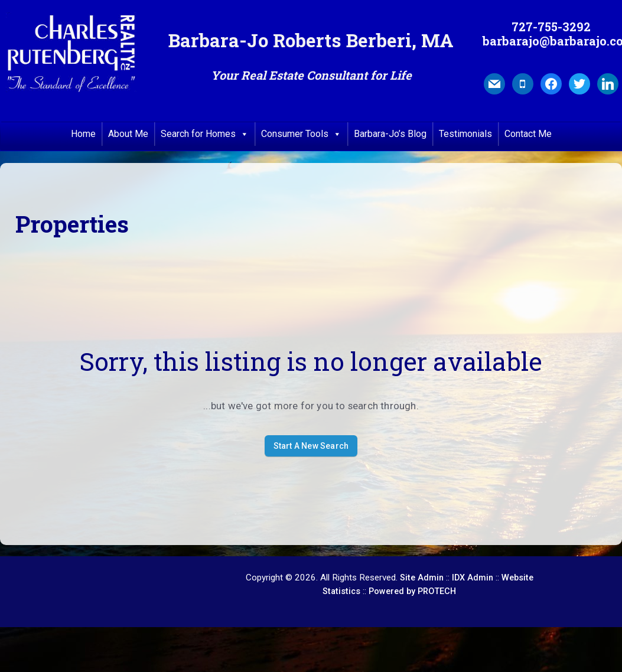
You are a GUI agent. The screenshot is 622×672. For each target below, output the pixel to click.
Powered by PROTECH (412, 591)
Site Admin (422, 578)
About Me (128, 134)
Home (83, 134)
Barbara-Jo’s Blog (390, 134)
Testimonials (465, 134)
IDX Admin (473, 578)
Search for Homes (205, 134)
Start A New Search (311, 446)
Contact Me (528, 134)
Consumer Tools (301, 134)
